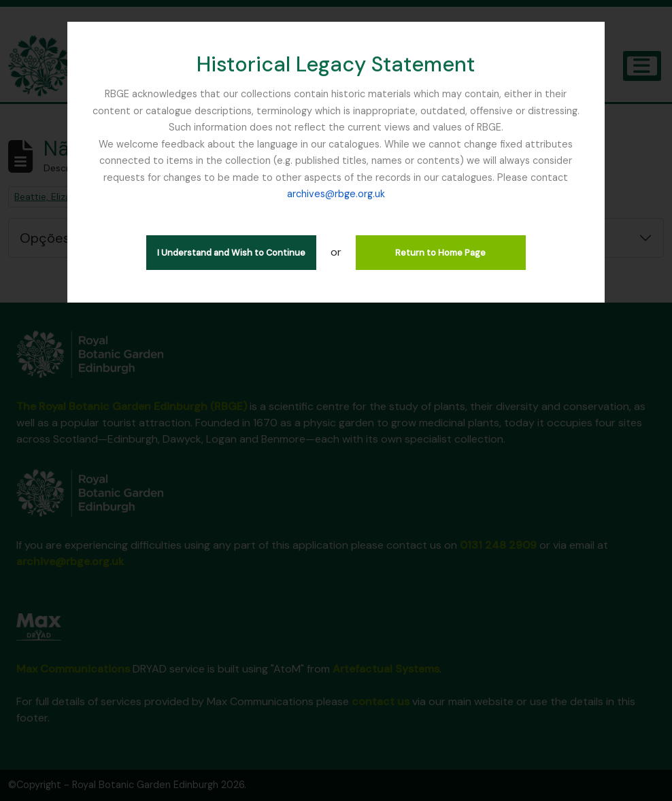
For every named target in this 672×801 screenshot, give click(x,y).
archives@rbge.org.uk (336, 194)
